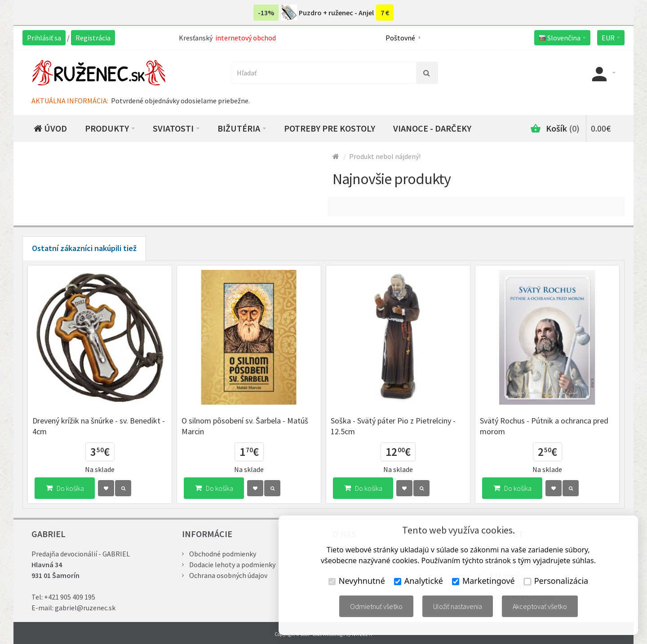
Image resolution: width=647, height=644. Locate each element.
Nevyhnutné (357, 581)
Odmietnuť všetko (376, 606)
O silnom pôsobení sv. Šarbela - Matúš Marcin (245, 426)
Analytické (419, 581)
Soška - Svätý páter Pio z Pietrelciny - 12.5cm (393, 426)
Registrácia (93, 38)
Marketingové (483, 581)
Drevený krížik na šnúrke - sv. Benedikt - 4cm (99, 426)
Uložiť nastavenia (458, 606)
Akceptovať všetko (540, 606)
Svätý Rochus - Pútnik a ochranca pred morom (544, 426)
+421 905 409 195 (70, 597)
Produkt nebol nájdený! (385, 156)
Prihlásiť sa (44, 38)
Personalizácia (556, 581)
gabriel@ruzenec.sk (85, 608)
